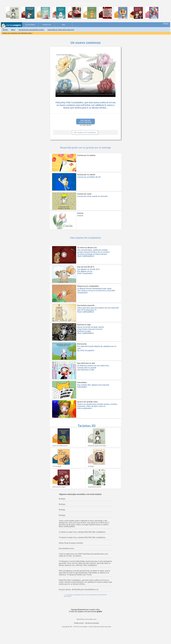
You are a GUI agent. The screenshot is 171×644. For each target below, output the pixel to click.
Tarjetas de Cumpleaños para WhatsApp (81, 3)
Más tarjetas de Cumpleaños (85, 132)
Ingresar (166, 23)
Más (64, 25)
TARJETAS (47, 25)
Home (5, 30)
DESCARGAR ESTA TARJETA (85, 121)
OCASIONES (30, 25)
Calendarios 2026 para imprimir (61, 30)
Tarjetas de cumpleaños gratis (31, 30)
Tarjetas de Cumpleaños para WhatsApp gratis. (17, 33)
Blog (13, 30)
